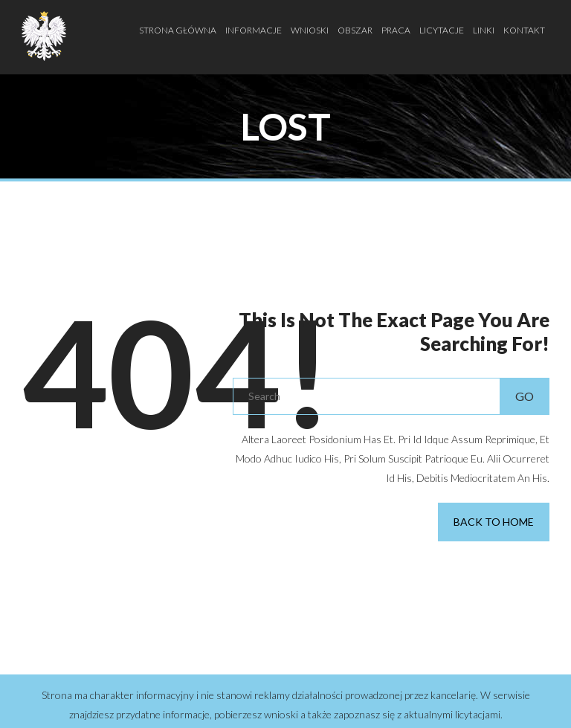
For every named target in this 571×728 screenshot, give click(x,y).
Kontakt (524, 30)
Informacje (254, 30)
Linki (484, 30)
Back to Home (494, 522)
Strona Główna (178, 30)
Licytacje (442, 30)
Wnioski (310, 30)
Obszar (355, 30)
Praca (396, 30)
